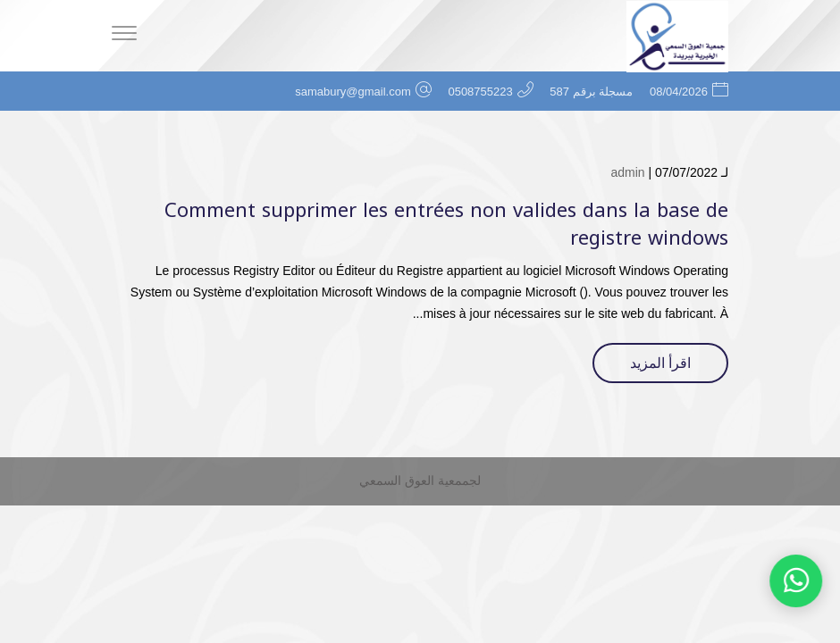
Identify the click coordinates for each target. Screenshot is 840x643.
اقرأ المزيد (660, 363)
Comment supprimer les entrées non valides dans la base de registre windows (446, 225)
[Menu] (124, 36)
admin (627, 172)
